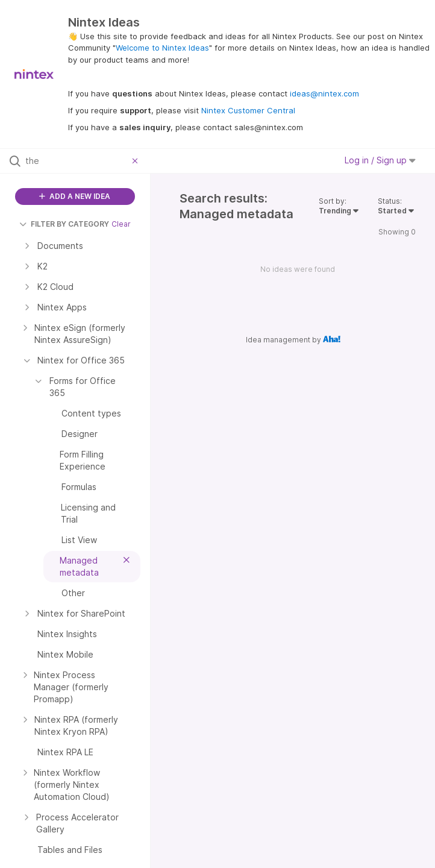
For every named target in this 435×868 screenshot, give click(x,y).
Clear (121, 224)
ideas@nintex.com (324, 93)
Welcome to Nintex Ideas (162, 48)
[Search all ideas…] (76, 161)
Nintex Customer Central (248, 110)
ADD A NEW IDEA (75, 196)
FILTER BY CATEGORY (64, 224)
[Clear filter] (137, 161)
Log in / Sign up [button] (380, 160)
